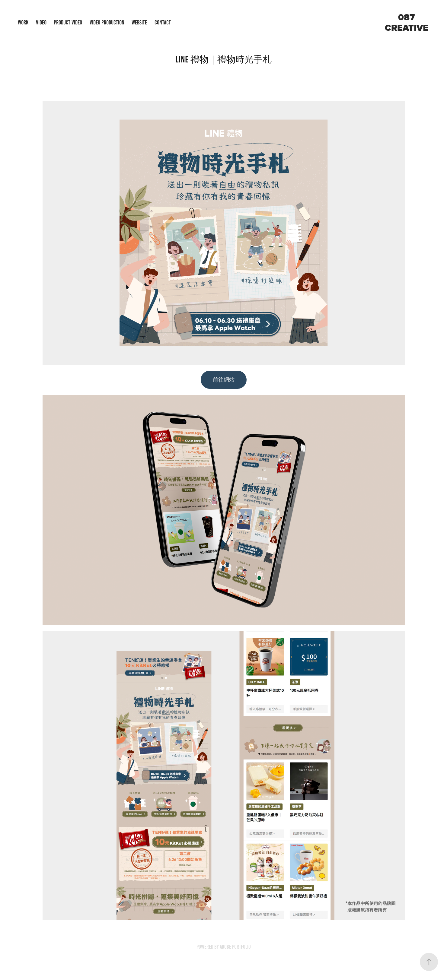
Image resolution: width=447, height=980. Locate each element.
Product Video (68, 22)
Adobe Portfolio (235, 947)
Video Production (107, 22)
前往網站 (224, 380)
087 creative (407, 22)
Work (23, 22)
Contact (163, 22)
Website (139, 22)
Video (41, 22)
